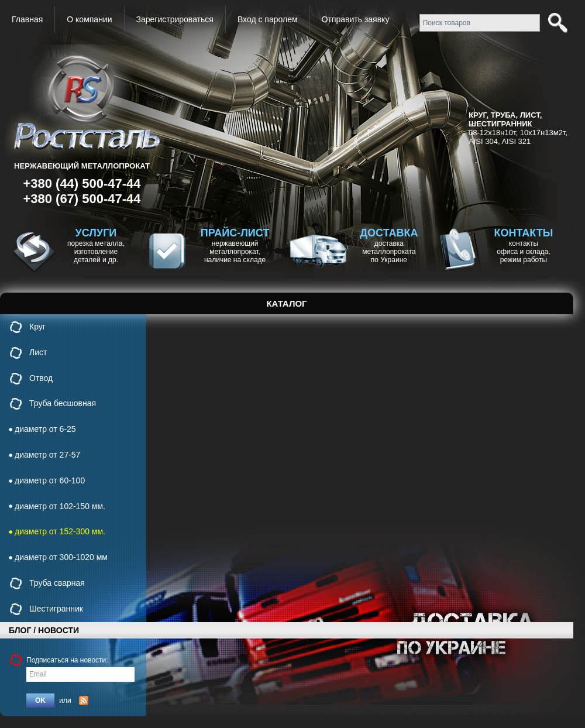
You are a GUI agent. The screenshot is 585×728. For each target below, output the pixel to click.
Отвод (41, 378)
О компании (89, 19)
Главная (27, 19)
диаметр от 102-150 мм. (60, 506)
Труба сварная (57, 583)
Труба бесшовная (63, 403)
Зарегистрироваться (175, 19)
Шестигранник (56, 609)
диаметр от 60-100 (50, 480)
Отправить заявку (356, 19)
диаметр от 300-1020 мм (61, 557)
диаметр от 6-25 (45, 429)
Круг (37, 327)
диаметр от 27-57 (47, 455)
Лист (38, 352)
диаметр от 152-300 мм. (60, 531)
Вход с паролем (268, 19)
